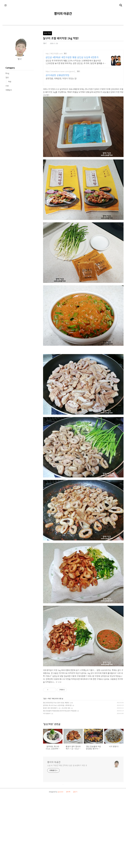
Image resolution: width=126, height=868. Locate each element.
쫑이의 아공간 (63, 13)
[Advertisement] (18, 113)
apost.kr (60, 862)
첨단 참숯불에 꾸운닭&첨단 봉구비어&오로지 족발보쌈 (60, 781)
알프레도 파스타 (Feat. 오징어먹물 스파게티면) (57, 775)
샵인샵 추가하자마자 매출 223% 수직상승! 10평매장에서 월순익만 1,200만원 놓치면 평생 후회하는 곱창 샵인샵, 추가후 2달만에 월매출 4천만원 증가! (76, 62)
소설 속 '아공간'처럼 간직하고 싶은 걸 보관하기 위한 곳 (67, 835)
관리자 (68, 862)
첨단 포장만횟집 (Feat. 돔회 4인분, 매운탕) (56, 773)
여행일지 (9, 90)
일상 (7, 77)
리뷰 (7, 86)
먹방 (10, 82)
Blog (7, 73)
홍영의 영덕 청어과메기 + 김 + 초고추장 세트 (57, 778)
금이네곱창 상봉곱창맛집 (57, 75)
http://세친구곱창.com (54, 54)
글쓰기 (75, 862)
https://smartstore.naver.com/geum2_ (61, 71)
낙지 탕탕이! (47, 784)
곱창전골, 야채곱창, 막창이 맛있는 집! (61, 78)
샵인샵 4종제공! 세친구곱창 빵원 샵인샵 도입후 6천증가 (72, 57)
